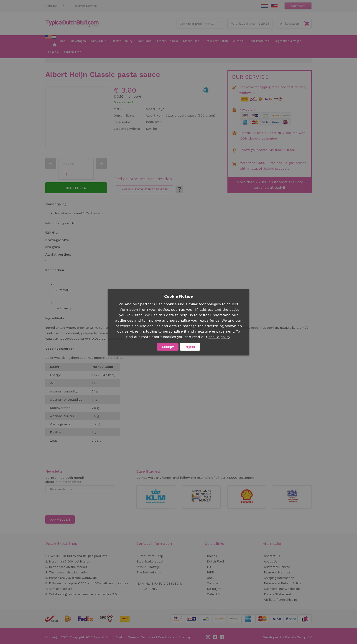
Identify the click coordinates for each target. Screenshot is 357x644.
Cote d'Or (214, 594)
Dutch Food (215, 561)
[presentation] (80, 504)
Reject (190, 347)
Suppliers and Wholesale (282, 589)
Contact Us (272, 556)
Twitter (215, 637)
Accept (168, 347)
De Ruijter (214, 589)
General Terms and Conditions (151, 637)
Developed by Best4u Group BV (287, 637)
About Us (271, 561)
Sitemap (185, 637)
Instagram (208, 637)
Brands (212, 556)
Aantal (69, 164)
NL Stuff (265, 6)
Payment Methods (277, 572)
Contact (51, 6)
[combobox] (200, 24)
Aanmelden (298, 6)
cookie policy (219, 337)
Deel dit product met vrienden (143, 179)
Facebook (222, 637)
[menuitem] (51, 41)
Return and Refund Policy (282, 583)
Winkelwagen (289, 24)
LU (209, 567)
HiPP (210, 572)
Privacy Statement (278, 594)
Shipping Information (279, 578)
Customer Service (84, 6)
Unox (211, 578)
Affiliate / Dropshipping (281, 600)
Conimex (213, 583)
